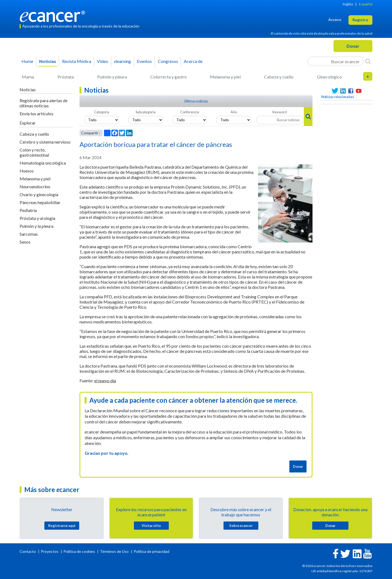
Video (102, 61)
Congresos (168, 61)
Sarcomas (29, 234)
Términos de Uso (114, 551)
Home (27, 61)
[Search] (368, 61)
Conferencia (190, 112)
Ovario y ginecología (39, 194)
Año (234, 112)
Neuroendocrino (35, 187)
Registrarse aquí (62, 526)
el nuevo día (105, 381)
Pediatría (28, 210)
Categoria (102, 112)
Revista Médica (77, 61)
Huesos (27, 171)
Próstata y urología (37, 218)
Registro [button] (360, 20)
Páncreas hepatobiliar (40, 202)
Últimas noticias (196, 101)
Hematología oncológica (43, 163)
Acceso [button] (335, 19)
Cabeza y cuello (279, 77)
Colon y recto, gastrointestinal (34, 152)
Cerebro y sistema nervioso (45, 142)
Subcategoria (146, 112)
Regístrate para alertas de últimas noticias (44, 103)
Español (366, 4)
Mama (28, 77)
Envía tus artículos (36, 113)
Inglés (348, 4)
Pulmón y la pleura (36, 226)
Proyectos (50, 551)
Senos (25, 242)
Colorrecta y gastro (169, 77)
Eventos (144, 61)
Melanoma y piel (225, 77)
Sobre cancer (241, 526)
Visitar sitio (151, 526)
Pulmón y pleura (112, 77)
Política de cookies (79, 551)
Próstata (66, 77)
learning (122, 61)
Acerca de (193, 61)
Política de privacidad (151, 551)
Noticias (48, 61)
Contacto (28, 551)
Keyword (280, 112)
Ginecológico (329, 77)
